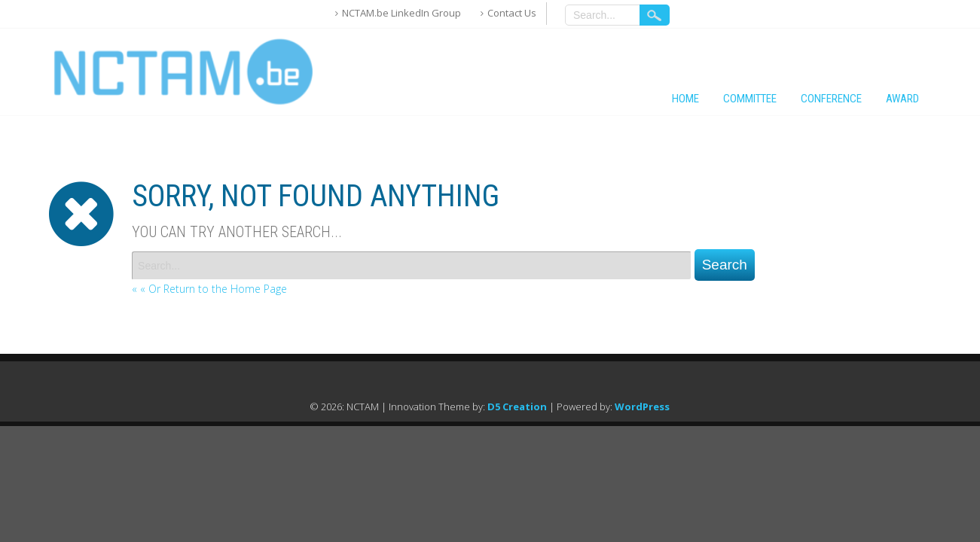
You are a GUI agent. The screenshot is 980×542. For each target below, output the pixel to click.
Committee (750, 99)
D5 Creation (517, 406)
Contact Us (512, 13)
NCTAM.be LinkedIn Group (401, 13)
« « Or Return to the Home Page (209, 289)
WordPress (642, 406)
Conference (831, 99)
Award (902, 99)
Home (685, 99)
